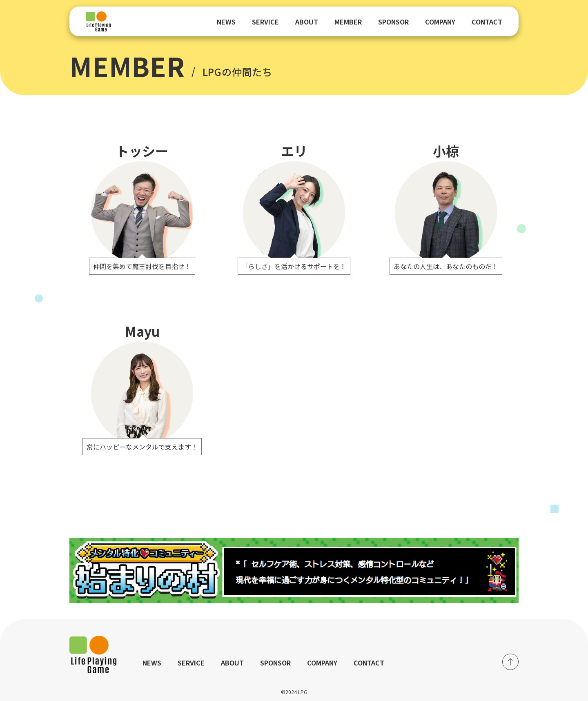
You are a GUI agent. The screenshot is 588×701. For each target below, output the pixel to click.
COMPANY (440, 22)
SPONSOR (393, 22)
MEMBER (348, 22)
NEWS (226, 22)
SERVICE (265, 22)
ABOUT (307, 22)
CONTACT (487, 22)
